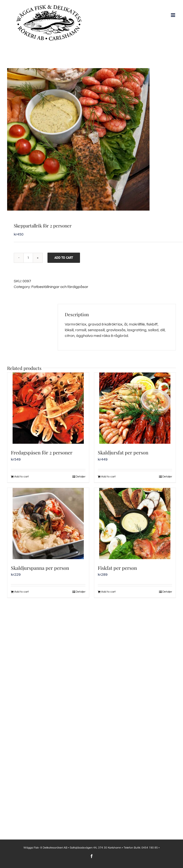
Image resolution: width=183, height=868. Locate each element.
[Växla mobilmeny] (173, 15)
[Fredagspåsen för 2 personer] (48, 408)
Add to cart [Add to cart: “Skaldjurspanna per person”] (21, 592)
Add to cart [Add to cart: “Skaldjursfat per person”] (108, 477)
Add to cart (64, 258)
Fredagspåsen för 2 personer (42, 452)
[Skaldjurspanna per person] (48, 524)
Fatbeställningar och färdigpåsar (60, 287)
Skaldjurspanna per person (40, 568)
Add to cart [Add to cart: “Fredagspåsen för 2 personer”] (21, 477)
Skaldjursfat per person (123, 452)
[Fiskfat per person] (135, 524)
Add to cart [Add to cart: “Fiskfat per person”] (108, 592)
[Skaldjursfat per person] (135, 408)
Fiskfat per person (117, 568)
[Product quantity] (28, 258)
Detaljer (81, 477)
